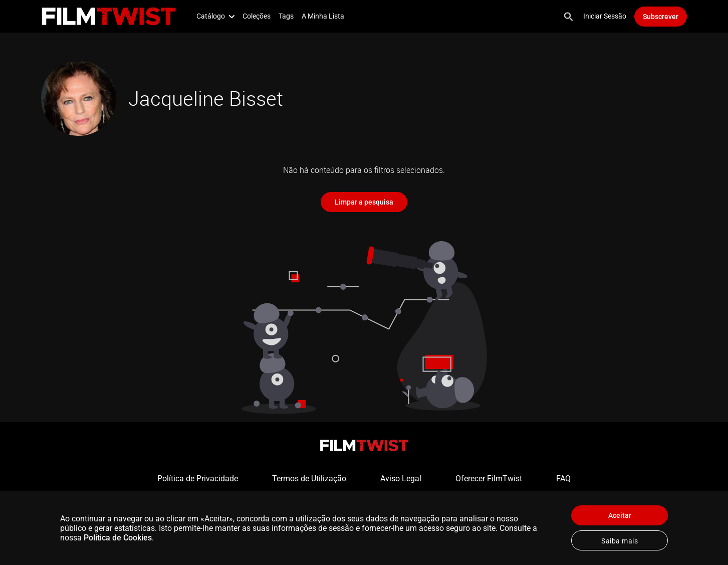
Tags (286, 16)
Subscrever (661, 17)
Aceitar (620, 515)
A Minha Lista (323, 16)
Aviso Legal (401, 479)
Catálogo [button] (215, 16)
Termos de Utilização (309, 479)
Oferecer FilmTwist (489, 479)
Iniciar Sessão (605, 16)
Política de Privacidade (198, 479)
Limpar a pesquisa (364, 202)
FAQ (563, 479)
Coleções (257, 16)
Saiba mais (620, 541)
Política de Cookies (118, 538)
